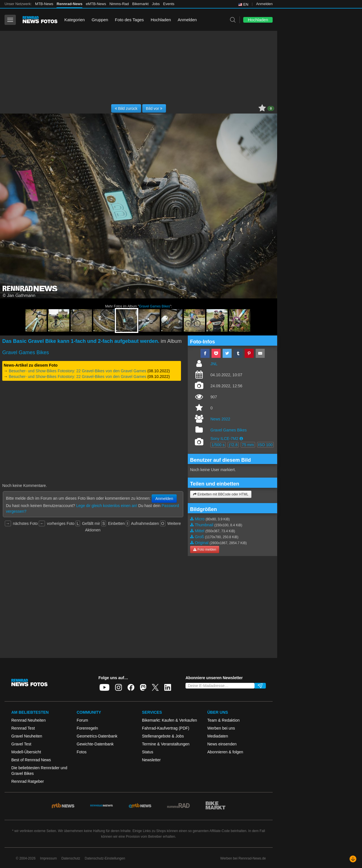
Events (169, 4)
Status (148, 752)
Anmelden (264, 4)
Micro (200, 519)
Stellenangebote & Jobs (163, 736)
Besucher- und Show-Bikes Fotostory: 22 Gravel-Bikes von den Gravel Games (77, 371)
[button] (241, 439)
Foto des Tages (129, 20)
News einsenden (222, 744)
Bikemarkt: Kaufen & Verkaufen (170, 720)
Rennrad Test (23, 728)
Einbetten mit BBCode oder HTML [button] (221, 494)
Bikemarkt (141, 4)
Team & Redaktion (223, 720)
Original (202, 543)
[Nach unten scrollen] (353, 859)
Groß (199, 537)
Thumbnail (204, 525)
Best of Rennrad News (31, 760)
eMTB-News (96, 4)
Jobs (156, 4)
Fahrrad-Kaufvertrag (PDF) (166, 728)
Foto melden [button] (205, 550)
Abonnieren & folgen (225, 752)
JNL (214, 364)
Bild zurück (126, 108)
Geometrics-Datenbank (97, 736)
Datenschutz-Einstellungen (105, 858)
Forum (82, 720)
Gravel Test (21, 744)
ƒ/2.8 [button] (233, 445)
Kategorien (75, 20)
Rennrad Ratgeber (28, 781)
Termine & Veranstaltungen (166, 744)
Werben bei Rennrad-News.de (243, 858)
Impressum (49, 858)
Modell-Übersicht (26, 752)
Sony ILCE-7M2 (224, 439)
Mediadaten (218, 736)
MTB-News (44, 4)
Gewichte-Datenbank (95, 744)
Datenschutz (71, 858)
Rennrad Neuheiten (28, 720)
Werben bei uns (221, 728)
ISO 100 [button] (265, 445)
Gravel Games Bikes (155, 306)
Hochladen (161, 20)
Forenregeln (87, 728)
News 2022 (220, 419)
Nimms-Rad (119, 4)
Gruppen (100, 20)
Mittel (200, 531)
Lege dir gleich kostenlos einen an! (107, 506)
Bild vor (154, 108)
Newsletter (151, 760)
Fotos (82, 752)
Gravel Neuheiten (27, 736)
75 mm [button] (248, 445)
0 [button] (271, 108)
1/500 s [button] (218, 445)
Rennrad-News (69, 4)
